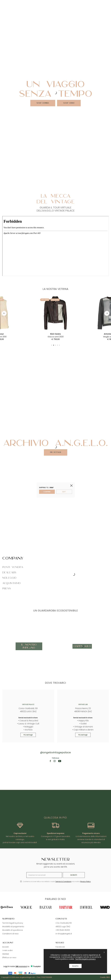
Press (7, 588)
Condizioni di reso (10, 934)
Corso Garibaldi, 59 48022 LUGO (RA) (28, 710)
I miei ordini (7, 950)
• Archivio (28, 730)
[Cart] (108, 4)
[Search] (104, 4)
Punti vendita (13, 567)
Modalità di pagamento (13, 927)
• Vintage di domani (83, 727)
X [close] (104, 952)
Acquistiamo (11, 583)
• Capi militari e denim (83, 730)
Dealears (9, 572)
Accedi (5, 947)
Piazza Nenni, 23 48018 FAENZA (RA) (83, 710)
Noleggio (9, 578)
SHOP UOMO (69, 103)
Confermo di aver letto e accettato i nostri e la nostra (57, 882)
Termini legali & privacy (13, 923)
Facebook (60, 947)
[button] (4, 313)
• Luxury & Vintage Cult (28, 724)
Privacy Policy (86, 882)
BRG (108, 977)
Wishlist (6, 954)
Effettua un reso (9, 958)
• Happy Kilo (83, 721)
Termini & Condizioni (63, 882)
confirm (47, 492)
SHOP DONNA (43, 103)
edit (64, 492)
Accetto (75, 966)
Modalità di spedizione (13, 930)
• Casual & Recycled (28, 721)
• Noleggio (28, 727)
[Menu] (3, 3)
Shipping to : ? (46, 488)
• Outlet (83, 724)
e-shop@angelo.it (64, 934)
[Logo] (55, 3)
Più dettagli (56, 452)
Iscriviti (74, 875)
